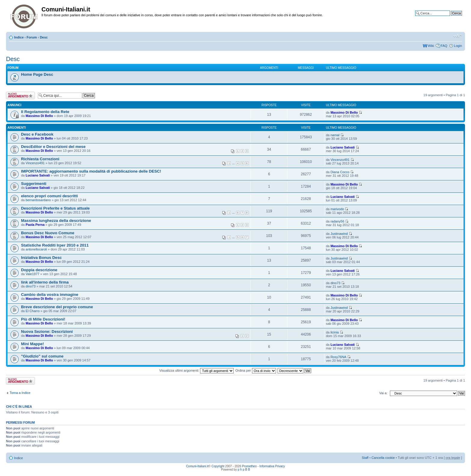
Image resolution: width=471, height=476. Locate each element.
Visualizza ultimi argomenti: (196, 370)
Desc (44, 37)
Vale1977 (32, 274)
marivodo (337, 209)
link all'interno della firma (45, 282)
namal (335, 135)
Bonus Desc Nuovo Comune (48, 233)
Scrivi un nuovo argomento (20, 95)
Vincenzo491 (35, 163)
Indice (19, 37)
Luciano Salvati (343, 147)
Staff (365, 458)
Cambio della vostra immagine (50, 295)
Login (458, 46)
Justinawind (339, 234)
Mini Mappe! (32, 344)
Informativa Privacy (272, 466)
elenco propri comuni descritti (49, 196)
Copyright (218, 466)
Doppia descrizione (39, 270)
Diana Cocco (340, 172)
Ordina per (255, 370)
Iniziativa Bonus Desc (41, 258)
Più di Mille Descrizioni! (43, 319)
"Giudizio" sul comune (42, 356)
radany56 (337, 221)
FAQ (444, 46)
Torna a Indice (20, 393)
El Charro (32, 311)
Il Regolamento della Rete (45, 112)
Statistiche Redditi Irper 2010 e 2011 (55, 245)
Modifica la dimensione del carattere (458, 36)
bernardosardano (38, 200)
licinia (335, 332)
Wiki (431, 46)
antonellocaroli (36, 249)
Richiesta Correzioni (40, 159)
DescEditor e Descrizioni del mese (53, 147)
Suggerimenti (34, 184)
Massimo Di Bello (39, 116)
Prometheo (249, 466)
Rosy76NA (338, 357)
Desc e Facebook (37, 134)
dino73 (30, 286)
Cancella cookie (383, 458)
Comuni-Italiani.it (197, 466)
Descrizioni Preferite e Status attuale (55, 208)
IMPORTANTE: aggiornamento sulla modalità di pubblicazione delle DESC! (91, 171)
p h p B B (244, 470)
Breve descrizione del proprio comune (57, 307)
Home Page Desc (37, 74)
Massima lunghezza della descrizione (56, 221)
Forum (32, 37)
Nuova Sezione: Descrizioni (47, 332)
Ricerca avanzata (449, 18)
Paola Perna (35, 225)
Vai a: (383, 393)
